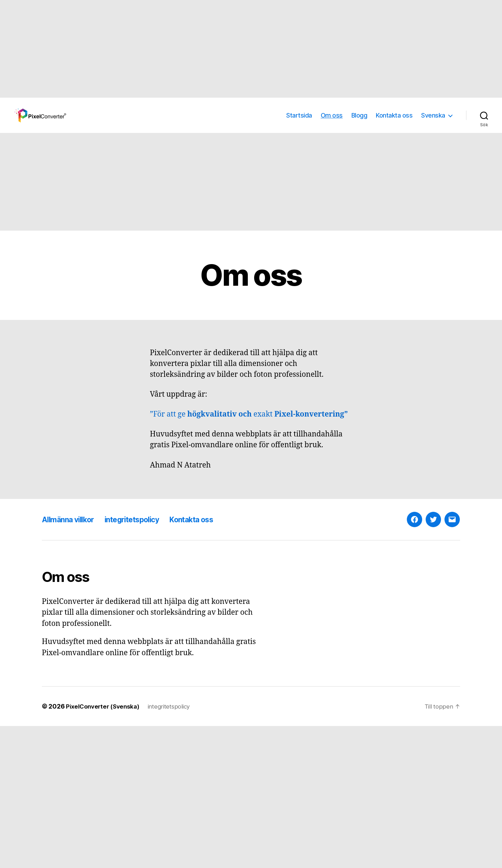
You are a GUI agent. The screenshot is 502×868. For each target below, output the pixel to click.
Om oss (332, 115)
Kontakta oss (394, 115)
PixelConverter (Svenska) (105, 706)
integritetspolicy (144, 519)
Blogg (359, 115)
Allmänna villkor (72, 519)
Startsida (299, 115)
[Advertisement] (209, 49)
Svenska (433, 115)
